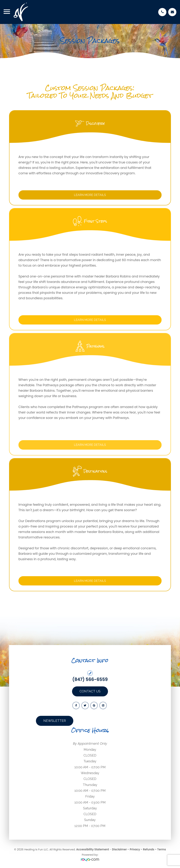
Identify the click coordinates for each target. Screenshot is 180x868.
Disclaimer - (120, 849)
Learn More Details (90, 195)
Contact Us (90, 691)
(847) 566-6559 (90, 680)
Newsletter (55, 721)
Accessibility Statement (93, 849)
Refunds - (150, 849)
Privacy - (136, 849)
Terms (162, 849)
